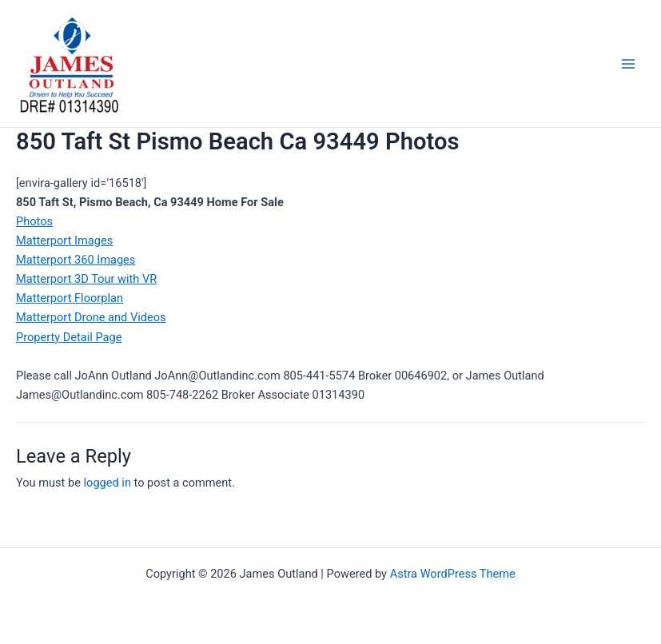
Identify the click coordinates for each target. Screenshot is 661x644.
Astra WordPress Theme (453, 574)
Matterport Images (64, 241)
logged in (108, 483)
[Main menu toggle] (628, 64)
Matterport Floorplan (70, 298)
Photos (34, 221)
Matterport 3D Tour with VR (86, 279)
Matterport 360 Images (76, 260)
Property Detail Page (69, 337)
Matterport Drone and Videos (91, 317)
